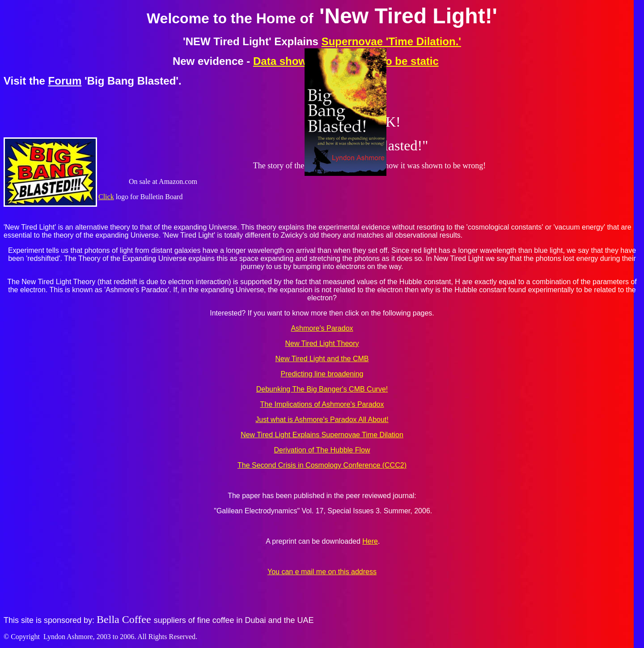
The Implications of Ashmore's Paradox (322, 404)
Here (370, 541)
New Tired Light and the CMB (322, 359)
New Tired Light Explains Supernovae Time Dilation (322, 435)
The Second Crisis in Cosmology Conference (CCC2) (322, 465)
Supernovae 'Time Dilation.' (391, 41)
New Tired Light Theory (322, 343)
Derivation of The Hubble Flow (322, 450)
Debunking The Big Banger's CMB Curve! (322, 389)
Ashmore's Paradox (322, 328)
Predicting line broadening (322, 374)
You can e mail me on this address (322, 572)
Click (106, 197)
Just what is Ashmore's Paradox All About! (322, 420)
